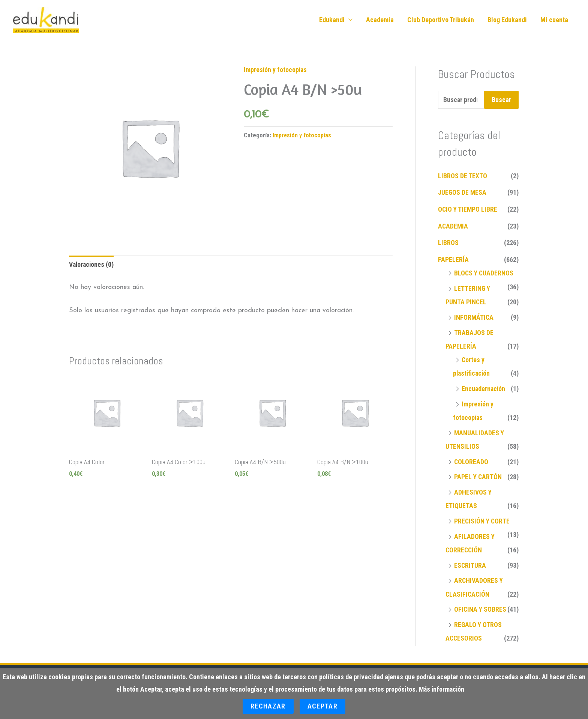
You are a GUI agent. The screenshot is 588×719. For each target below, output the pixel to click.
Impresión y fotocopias (276, 70)
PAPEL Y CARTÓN (478, 476)
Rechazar (268, 706)
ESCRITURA (470, 564)
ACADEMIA (453, 226)
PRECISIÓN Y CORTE (482, 520)
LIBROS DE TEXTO (463, 177)
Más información (442, 690)
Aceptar (322, 706)
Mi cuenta (554, 20)
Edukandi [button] (332, 20)
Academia (380, 20)
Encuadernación (484, 388)
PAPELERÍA (453, 260)
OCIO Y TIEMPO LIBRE (468, 210)
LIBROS (448, 243)
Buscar (501, 100)
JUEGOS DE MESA (463, 193)
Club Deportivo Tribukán (441, 20)
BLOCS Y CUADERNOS (484, 273)
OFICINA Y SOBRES (481, 608)
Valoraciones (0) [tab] (92, 265)
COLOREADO (471, 461)
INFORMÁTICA (474, 317)
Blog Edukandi (507, 20)
